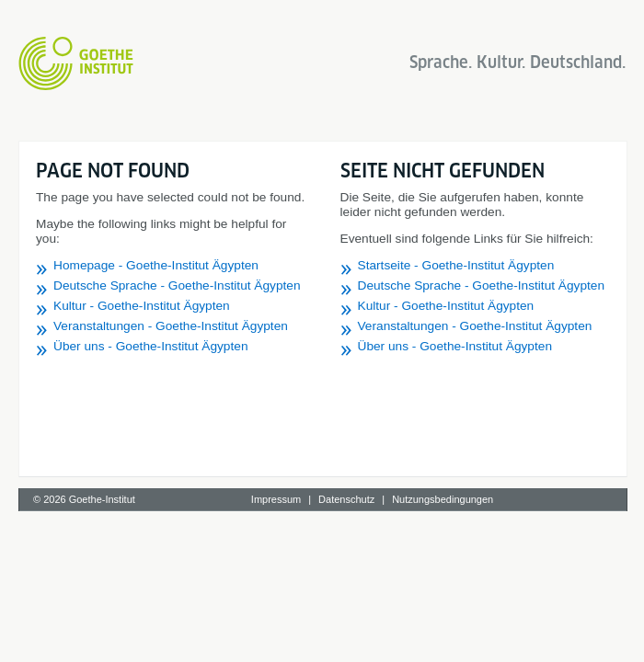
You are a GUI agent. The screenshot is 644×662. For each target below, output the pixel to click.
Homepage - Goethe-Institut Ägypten (156, 265)
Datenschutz (346, 499)
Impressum (276, 499)
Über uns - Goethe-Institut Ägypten (151, 346)
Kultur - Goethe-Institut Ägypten (142, 306)
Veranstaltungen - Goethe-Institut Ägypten (171, 326)
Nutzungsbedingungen (443, 499)
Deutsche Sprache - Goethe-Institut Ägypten (177, 285)
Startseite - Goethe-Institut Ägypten (456, 265)
